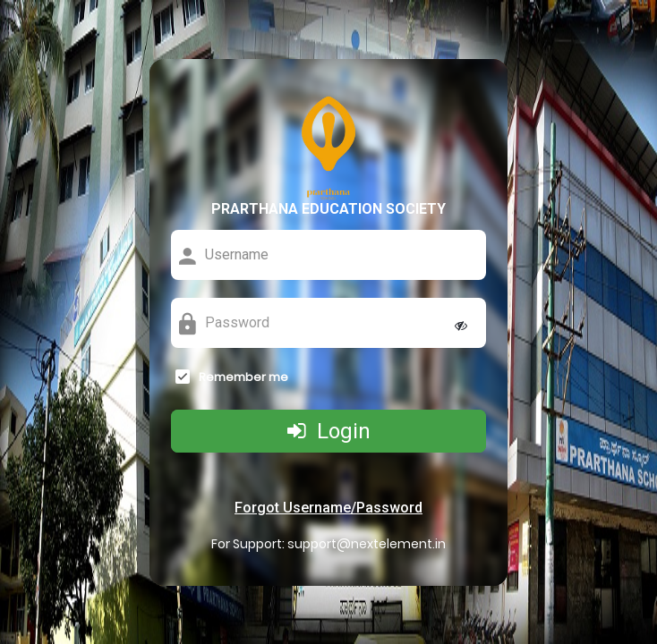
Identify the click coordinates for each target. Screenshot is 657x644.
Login (329, 431)
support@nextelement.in (367, 544)
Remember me (243, 377)
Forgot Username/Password (328, 508)
